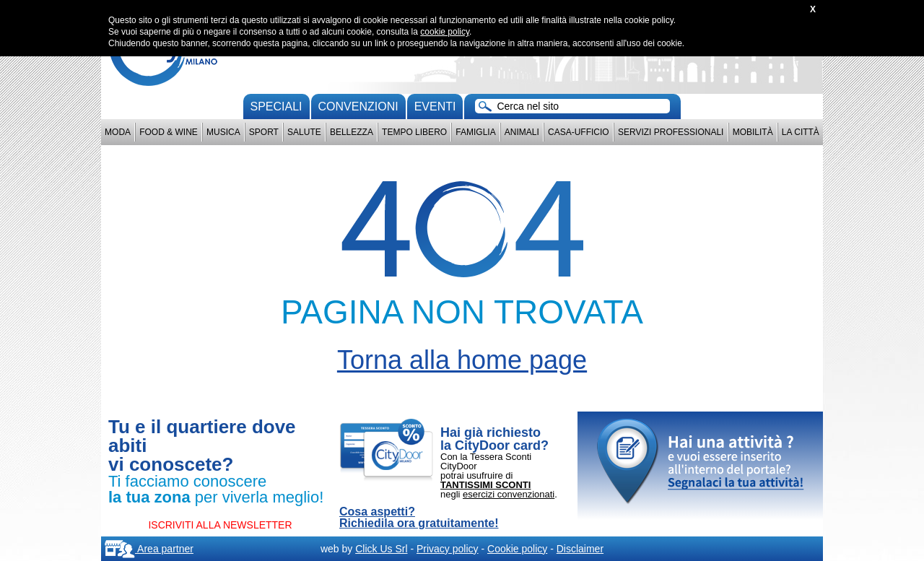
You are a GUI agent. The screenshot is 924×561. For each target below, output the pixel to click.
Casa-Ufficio (579, 132)
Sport (264, 132)
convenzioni (358, 106)
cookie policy (445, 32)
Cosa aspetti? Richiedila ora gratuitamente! (419, 518)
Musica (223, 132)
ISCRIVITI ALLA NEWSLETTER (220, 525)
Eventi (435, 106)
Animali (522, 132)
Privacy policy (448, 549)
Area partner (149, 549)
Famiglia (475, 132)
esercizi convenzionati (509, 494)
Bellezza (352, 132)
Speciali (276, 106)
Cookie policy (517, 549)
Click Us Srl (381, 549)
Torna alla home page (462, 360)
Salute (304, 132)
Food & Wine (169, 132)
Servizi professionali (671, 132)
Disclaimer (580, 549)
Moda (118, 132)
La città (801, 132)
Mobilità (753, 132)
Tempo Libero (414, 132)
